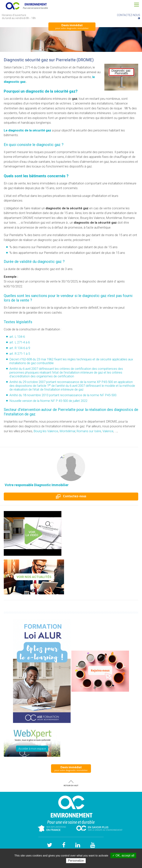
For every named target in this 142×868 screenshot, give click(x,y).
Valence (108, 431)
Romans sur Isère (89, 431)
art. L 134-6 (17, 337)
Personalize (76, 861)
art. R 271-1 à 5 (20, 354)
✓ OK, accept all (123, 855)
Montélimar (67, 431)
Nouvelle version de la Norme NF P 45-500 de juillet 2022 (48, 401)
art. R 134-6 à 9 (20, 348)
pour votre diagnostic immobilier (72, 26)
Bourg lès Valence (46, 431)
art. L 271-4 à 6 (20, 342)
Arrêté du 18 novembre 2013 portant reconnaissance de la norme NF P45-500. (63, 395)
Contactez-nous (71, 496)
